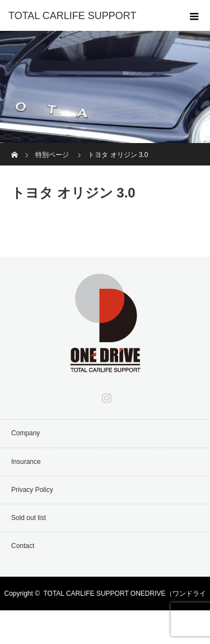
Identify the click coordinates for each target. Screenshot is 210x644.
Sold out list (29, 518)
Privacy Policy (32, 490)
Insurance (26, 462)
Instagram (105, 395)
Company (25, 433)
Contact (23, 546)
